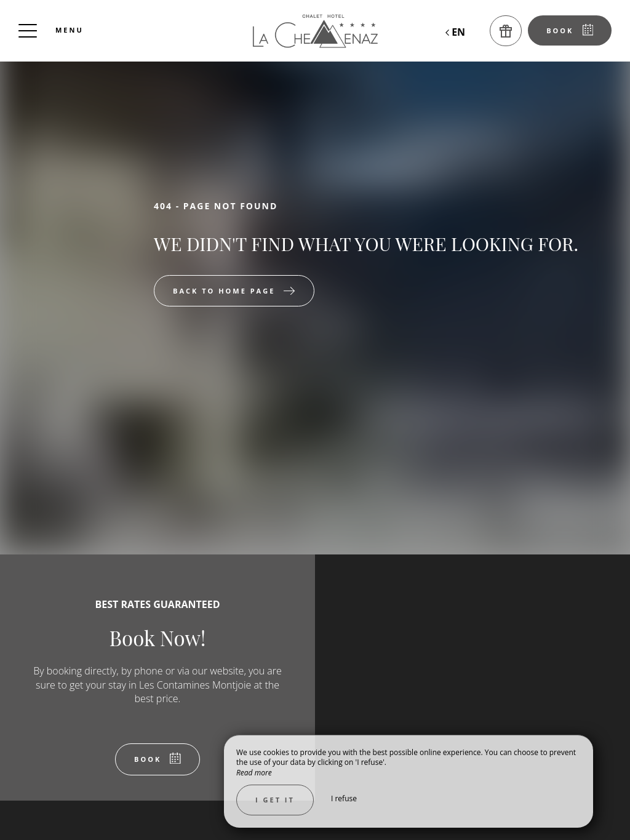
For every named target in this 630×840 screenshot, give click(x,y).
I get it (275, 800)
